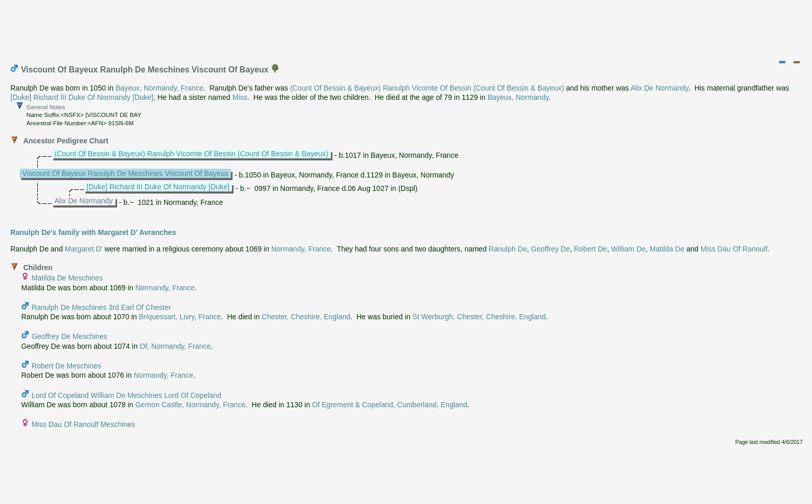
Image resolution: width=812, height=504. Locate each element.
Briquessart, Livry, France (180, 317)
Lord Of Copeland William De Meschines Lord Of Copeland (127, 395)
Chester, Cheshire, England (306, 317)
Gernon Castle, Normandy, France (190, 405)
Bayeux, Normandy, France (159, 88)
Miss (240, 97)
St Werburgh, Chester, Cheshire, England (479, 317)
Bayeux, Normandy (518, 97)
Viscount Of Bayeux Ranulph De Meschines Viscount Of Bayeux (125, 173)
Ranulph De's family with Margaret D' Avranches (93, 232)
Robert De (590, 249)
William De (628, 249)
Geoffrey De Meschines (69, 336)
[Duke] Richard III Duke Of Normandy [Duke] (82, 97)
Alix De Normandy (659, 88)
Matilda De (667, 249)
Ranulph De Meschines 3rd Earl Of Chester (101, 307)
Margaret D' (84, 249)
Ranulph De (508, 249)
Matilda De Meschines (67, 278)
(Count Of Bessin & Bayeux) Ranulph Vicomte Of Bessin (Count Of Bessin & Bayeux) (427, 88)
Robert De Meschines (67, 366)
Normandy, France (301, 249)
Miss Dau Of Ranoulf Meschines (83, 424)
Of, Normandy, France (175, 346)
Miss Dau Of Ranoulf (734, 249)
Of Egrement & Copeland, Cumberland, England (390, 405)
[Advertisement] (407, 27)
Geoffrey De (550, 249)
